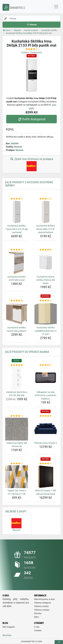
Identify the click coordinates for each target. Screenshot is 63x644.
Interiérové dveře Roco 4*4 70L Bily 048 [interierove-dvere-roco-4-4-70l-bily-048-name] (17, 394)
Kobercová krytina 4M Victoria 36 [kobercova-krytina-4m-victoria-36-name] (17, 445)
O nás (37, 627)
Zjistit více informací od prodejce (31, 164)
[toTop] (59, 642)
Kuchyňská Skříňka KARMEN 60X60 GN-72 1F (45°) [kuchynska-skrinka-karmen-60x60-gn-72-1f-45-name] (46, 331)
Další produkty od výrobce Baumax (27, 352)
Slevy (36, 617)
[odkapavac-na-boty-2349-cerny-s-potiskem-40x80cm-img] (46, 378)
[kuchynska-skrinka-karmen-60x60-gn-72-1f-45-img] (46, 314)
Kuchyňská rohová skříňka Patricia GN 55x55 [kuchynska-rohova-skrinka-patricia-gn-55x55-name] (46, 280)
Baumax (18, 147)
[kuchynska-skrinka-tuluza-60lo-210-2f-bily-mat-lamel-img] (17, 212)
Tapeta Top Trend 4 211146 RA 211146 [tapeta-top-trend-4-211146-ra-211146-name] (17, 492)
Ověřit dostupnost (31, 119)
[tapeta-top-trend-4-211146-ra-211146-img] (17, 477)
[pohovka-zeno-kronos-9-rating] (46, 416)
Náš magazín (9, 627)
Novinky (38, 613)
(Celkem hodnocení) (32, 52)
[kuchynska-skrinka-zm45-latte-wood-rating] (17, 250)
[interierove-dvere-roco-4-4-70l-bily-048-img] (17, 378)
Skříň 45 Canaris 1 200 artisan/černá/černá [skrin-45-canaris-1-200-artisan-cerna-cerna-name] (46, 492)
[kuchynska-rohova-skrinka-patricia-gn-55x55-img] (46, 263)
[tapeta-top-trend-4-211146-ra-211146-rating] (17, 464)
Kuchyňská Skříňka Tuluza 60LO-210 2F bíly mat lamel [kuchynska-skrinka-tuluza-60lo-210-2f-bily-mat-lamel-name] (17, 229)
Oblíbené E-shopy (16, 512)
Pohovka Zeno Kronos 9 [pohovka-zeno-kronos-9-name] (46, 443)
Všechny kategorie (42, 603)
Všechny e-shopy (42, 610)
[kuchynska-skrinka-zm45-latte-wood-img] (17, 263)
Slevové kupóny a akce (44, 599)
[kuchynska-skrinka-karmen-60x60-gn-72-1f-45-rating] (46, 301)
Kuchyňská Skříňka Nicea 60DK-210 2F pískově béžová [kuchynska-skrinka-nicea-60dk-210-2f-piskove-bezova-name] (46, 229)
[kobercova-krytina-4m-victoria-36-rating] (17, 416)
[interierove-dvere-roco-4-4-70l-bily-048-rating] (17, 365)
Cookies (38, 630)
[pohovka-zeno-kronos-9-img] (46, 429)
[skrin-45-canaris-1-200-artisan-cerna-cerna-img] (46, 477)
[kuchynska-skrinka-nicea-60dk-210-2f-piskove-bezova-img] (46, 212)
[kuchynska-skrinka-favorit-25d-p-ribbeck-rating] (17, 301)
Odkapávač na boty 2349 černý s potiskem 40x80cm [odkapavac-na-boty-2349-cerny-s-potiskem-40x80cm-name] (46, 395)
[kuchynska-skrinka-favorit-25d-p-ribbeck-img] (17, 314)
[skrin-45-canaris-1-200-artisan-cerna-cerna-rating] (46, 464)
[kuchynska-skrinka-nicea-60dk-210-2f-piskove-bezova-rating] (46, 199)
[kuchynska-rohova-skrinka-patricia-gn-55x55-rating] (46, 250)
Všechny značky (41, 606)
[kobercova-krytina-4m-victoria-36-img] (17, 429)
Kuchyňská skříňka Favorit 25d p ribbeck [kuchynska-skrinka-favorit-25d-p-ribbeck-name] (17, 329)
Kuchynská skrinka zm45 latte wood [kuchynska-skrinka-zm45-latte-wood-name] (17, 278)
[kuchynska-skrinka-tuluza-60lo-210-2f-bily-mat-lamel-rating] (17, 199)
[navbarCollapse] (56, 7)
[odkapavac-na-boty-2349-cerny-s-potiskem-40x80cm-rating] (46, 365)
